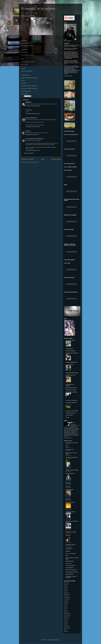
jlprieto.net (68, 499)
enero (65, 601)
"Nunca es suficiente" (71, 565)
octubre (66, 596)
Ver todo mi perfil (68, 438)
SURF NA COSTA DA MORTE (72, 470)
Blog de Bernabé (69, 561)
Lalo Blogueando (69, 568)
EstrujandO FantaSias (71, 351)
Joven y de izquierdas (71, 553)
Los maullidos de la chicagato (70, 385)
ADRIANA (68, 551)
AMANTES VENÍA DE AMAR (72, 373)
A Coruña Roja (69, 548)
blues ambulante (69, 349)
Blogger (58, 640)
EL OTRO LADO (69, 415)
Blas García (68, 483)
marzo (65, 584)
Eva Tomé (68, 486)
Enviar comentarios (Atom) (33, 162)
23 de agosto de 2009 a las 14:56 (33, 114)
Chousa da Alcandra (30, 118)
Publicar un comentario (29, 153)
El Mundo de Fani (70, 490)
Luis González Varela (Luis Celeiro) (34, 139)
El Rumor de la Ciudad (71, 390)
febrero (66, 583)
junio (65, 589)
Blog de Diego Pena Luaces (72, 572)
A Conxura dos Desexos (71, 403)
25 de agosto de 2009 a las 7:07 (32, 135)
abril (65, 586)
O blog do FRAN (69, 574)
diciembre (66, 599)
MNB (67, 461)
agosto (66, 593)
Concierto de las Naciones (72, 457)
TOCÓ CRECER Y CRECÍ (71, 392)
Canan (27, 131)
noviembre (66, 597)
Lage (67, 446)
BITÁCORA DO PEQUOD (71, 388)
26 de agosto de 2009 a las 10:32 (33, 150)
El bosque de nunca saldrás (72, 411)
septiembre (66, 594)
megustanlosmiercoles (71, 413)
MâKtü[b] (28, 102)
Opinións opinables (70, 502)
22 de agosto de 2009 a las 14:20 (33, 106)
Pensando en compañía (71, 532)
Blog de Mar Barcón (70, 473)
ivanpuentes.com (70, 449)
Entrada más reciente (28, 159)
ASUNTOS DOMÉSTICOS (71, 362)
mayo (65, 588)
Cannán (67, 417)
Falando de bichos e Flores (72, 443)
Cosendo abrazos (70, 365)
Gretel (73, 422)
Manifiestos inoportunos (71, 570)
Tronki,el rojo (69, 563)
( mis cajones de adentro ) (72, 400)
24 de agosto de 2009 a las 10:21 (33, 127)
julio (65, 591)
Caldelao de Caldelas (70, 512)
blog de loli (68, 535)
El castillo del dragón (70, 545)
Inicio (43, 159)
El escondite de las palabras (38, 9)
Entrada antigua (56, 159)
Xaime (67, 556)
